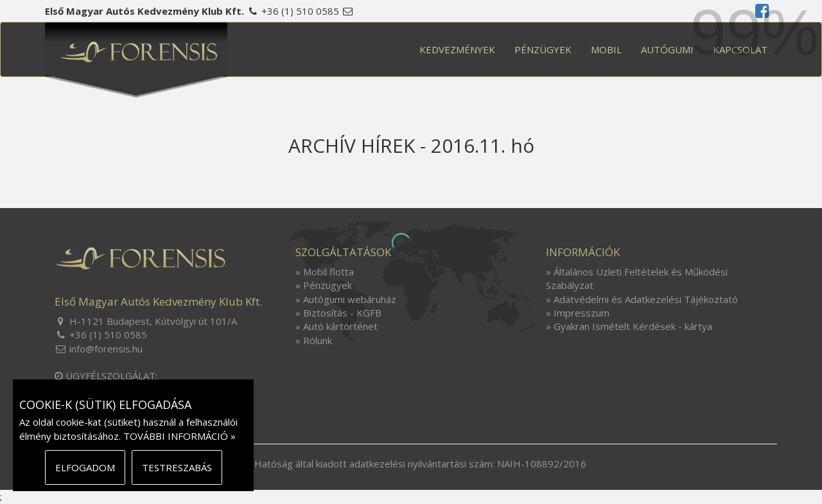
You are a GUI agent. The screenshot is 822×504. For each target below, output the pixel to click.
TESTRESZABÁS (177, 467)
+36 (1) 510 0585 (300, 11)
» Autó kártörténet (337, 326)
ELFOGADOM (85, 467)
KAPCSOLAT (740, 49)
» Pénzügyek (324, 285)
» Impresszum (578, 313)
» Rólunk (314, 340)
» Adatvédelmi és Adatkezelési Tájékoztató (642, 299)
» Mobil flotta (325, 272)
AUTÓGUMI (667, 49)
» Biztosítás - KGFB (338, 313)
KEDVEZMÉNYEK (457, 49)
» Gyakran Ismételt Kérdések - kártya (629, 326)
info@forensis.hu (106, 349)
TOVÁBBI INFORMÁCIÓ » (179, 436)
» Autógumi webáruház (346, 299)
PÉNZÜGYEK (543, 49)
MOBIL (606, 49)
